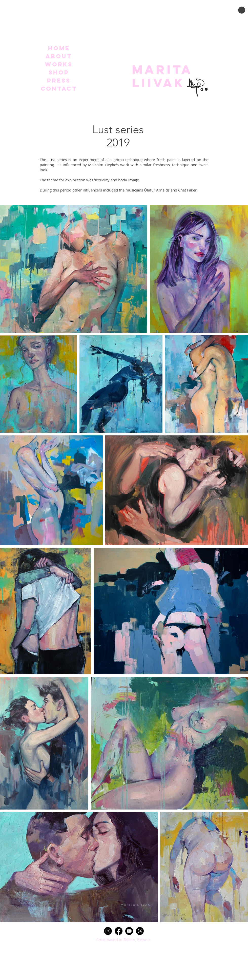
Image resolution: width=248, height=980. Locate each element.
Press (59, 81)
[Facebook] (119, 931)
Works (59, 64)
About (59, 56)
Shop (59, 72)
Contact (59, 89)
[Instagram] (108, 931)
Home (59, 48)
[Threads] (140, 931)
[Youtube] (129, 931)
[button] (242, 10)
